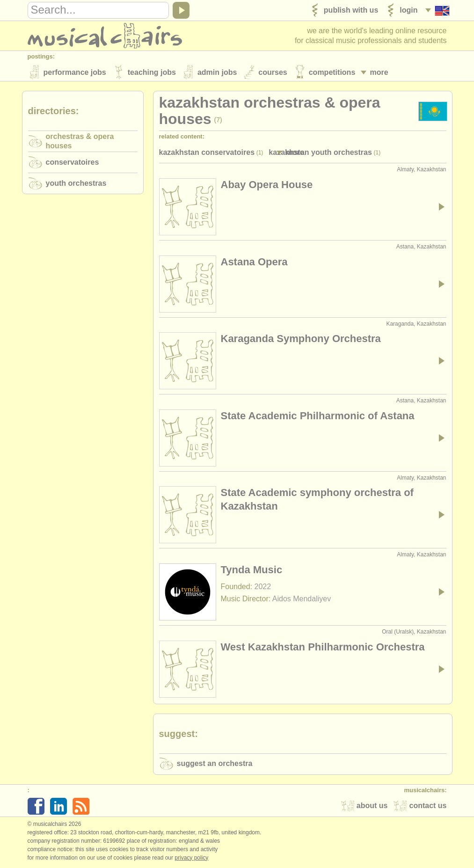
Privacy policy (191, 858)
